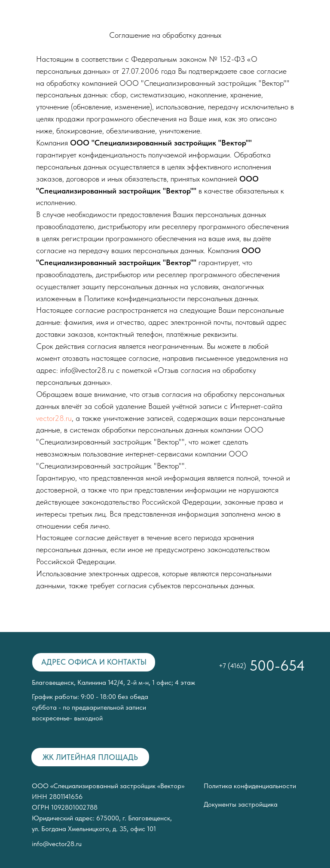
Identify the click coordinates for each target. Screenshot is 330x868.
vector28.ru (54, 418)
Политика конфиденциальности (250, 786)
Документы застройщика (241, 804)
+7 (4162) (232, 666)
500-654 (277, 665)
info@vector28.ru (57, 844)
